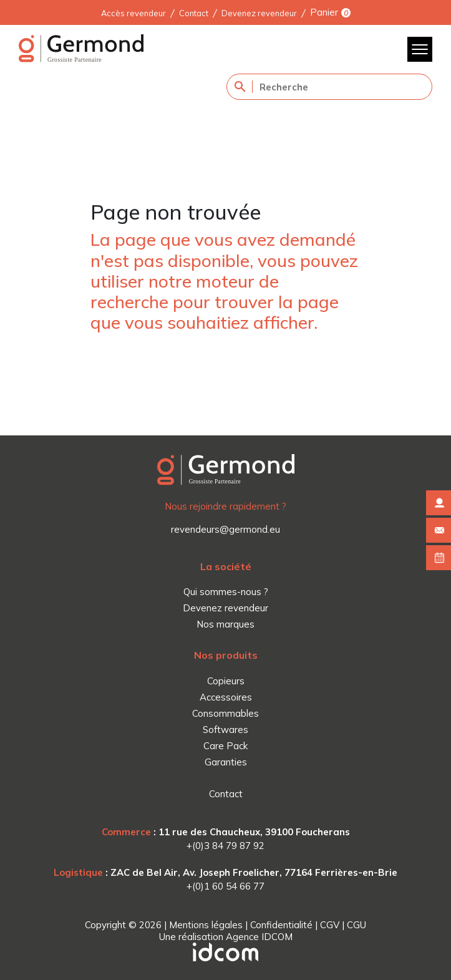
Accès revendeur (133, 12)
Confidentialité (281, 925)
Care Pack (225, 746)
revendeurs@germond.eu (225, 529)
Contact (194, 12)
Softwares (225, 730)
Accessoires (226, 697)
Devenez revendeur (259, 12)
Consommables (225, 713)
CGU (356, 925)
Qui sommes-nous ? (226, 592)
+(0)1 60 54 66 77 (225, 886)
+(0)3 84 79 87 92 (225, 846)
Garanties (226, 762)
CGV (330, 925)
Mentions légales (206, 925)
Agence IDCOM (259, 937)
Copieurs (226, 681)
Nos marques (225, 624)
